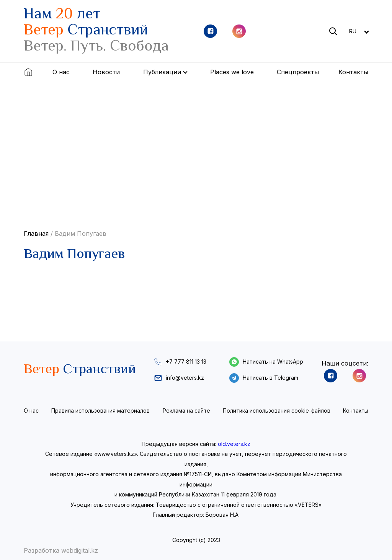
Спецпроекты (298, 72)
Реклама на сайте (186, 411)
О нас (61, 72)
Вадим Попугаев (81, 233)
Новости (106, 72)
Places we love (232, 72)
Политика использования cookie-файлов (277, 411)
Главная (36, 233)
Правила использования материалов (100, 411)
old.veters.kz (234, 444)
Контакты (353, 72)
